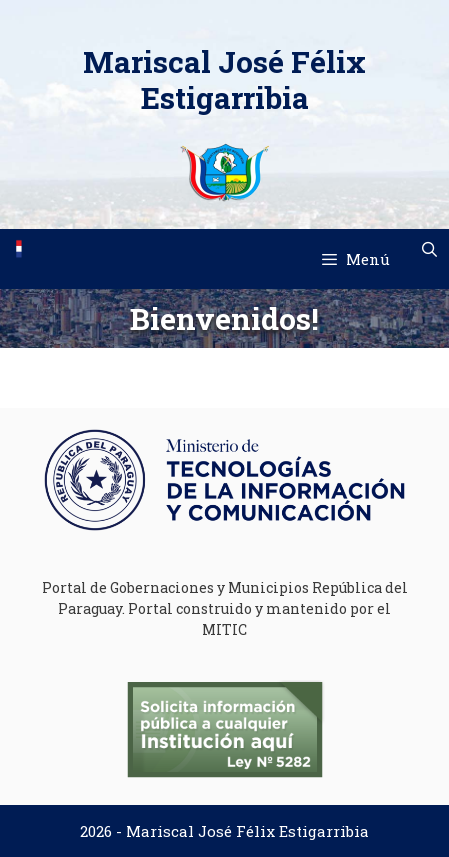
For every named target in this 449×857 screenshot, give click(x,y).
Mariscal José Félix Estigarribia (224, 79)
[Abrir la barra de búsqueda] (429, 249)
